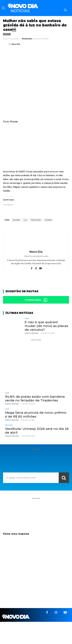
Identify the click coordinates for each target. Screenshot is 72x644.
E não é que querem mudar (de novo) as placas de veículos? (46, 326)
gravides (16, 220)
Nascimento (36, 220)
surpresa (48, 220)
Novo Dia (16, 44)
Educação (9, 425)
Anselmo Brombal (32, 333)
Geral (7, 34)
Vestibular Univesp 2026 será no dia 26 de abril (37, 431)
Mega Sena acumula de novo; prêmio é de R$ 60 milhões (36, 414)
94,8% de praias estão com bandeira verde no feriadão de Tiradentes (35, 398)
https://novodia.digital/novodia (36, 256)
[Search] (64, 478)
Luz (25, 220)
